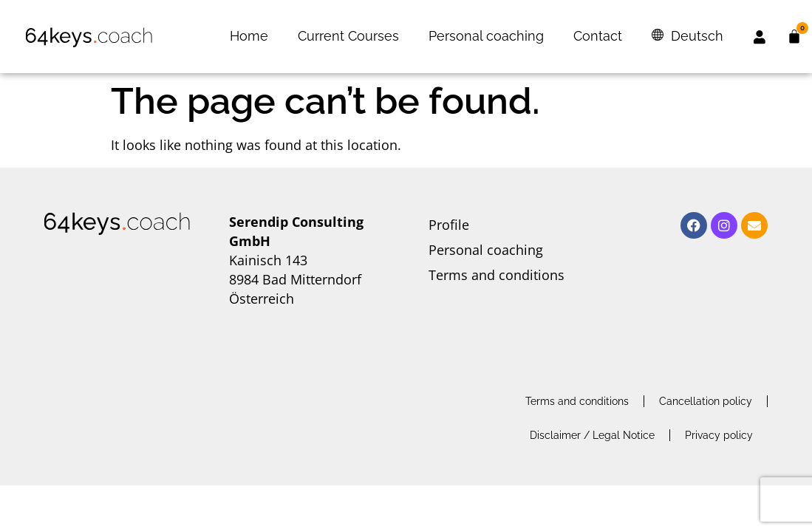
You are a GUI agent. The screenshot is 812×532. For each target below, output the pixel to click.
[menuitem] (688, 36)
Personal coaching (486, 36)
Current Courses (348, 36)
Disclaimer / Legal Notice (592, 435)
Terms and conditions (497, 275)
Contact (598, 36)
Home (249, 36)
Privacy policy (719, 435)
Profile (449, 225)
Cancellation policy (706, 401)
